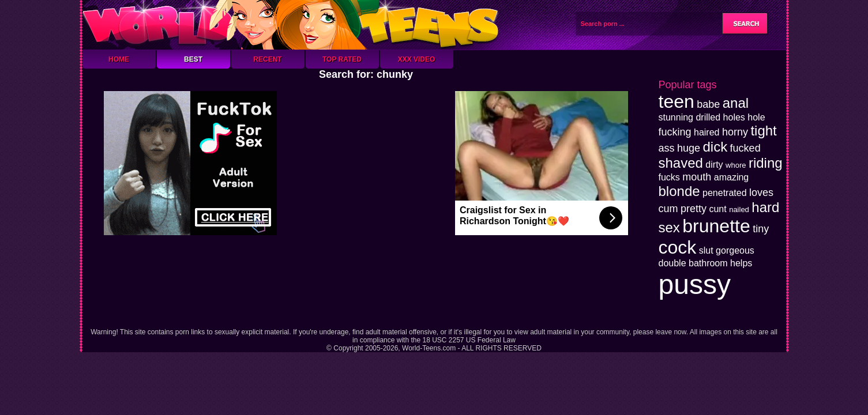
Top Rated (342, 59)
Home (119, 59)
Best (193, 59)
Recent (267, 59)
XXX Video (417, 59)
